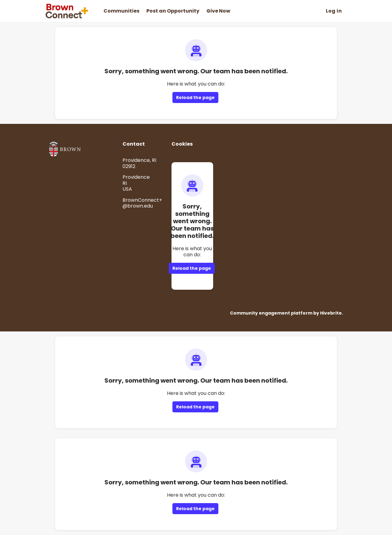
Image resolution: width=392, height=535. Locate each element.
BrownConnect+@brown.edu (142, 203)
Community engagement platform (271, 313)
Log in (334, 11)
